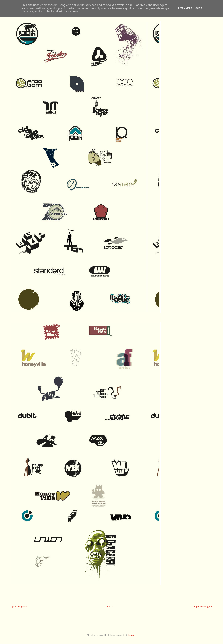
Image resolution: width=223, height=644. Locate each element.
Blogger (132, 635)
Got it (199, 8)
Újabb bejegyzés (19, 607)
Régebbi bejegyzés (203, 607)
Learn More (185, 8)
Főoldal (110, 607)
